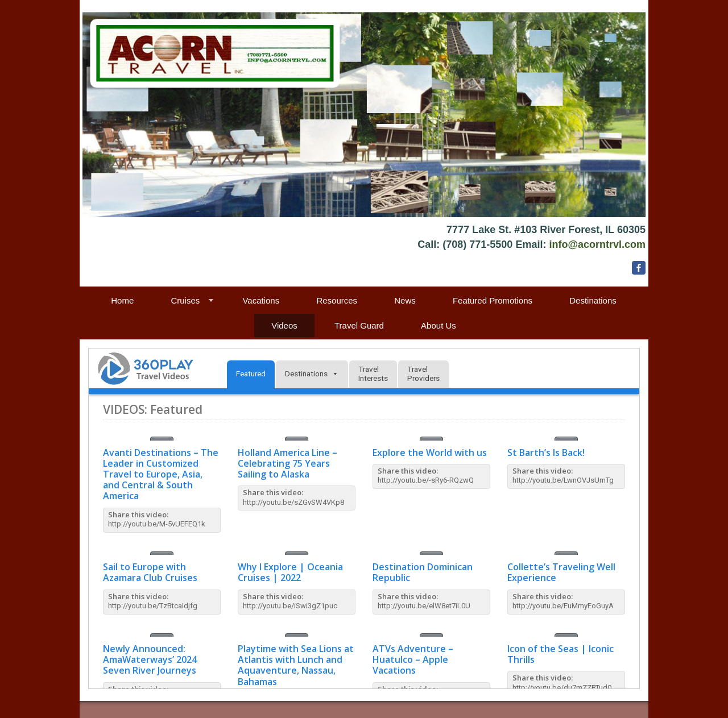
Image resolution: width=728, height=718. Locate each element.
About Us (439, 325)
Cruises (185, 300)
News (405, 300)
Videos (284, 325)
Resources (337, 300)
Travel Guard (359, 325)
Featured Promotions (493, 300)
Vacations (261, 300)
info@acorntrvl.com (597, 244)
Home (122, 300)
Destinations (593, 300)
